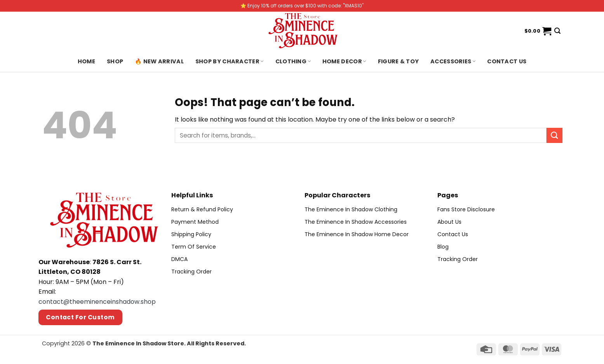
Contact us (507, 61)
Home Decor (344, 61)
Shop (115, 61)
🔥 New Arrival (159, 61)
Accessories (453, 61)
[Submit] (554, 135)
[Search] (557, 31)
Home (86, 61)
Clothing (293, 61)
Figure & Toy (398, 61)
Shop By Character (230, 61)
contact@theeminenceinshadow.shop (97, 302)
